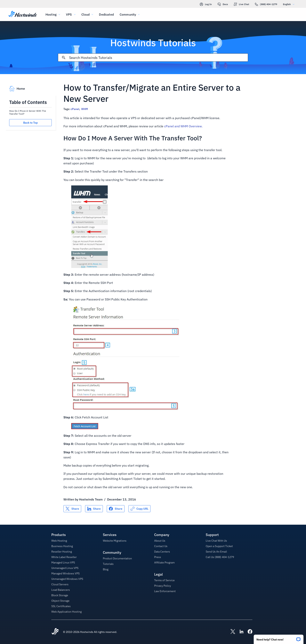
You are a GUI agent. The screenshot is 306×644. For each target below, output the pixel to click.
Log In (206, 4)
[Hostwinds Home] (55, 632)
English (290, 4)
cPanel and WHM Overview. (183, 126)
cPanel (75, 109)
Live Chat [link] (241, 4)
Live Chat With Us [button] (216, 541)
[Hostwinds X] (231, 632)
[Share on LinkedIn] (94, 509)
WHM (85, 109)
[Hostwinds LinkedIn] (239, 632)
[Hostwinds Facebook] (248, 632)
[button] (279, 638)
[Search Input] (158, 58)
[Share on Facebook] (116, 509)
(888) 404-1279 (266, 4)
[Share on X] (72, 509)
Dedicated (106, 14)
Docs (223, 4)
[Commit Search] (64, 58)
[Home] (23, 14)
